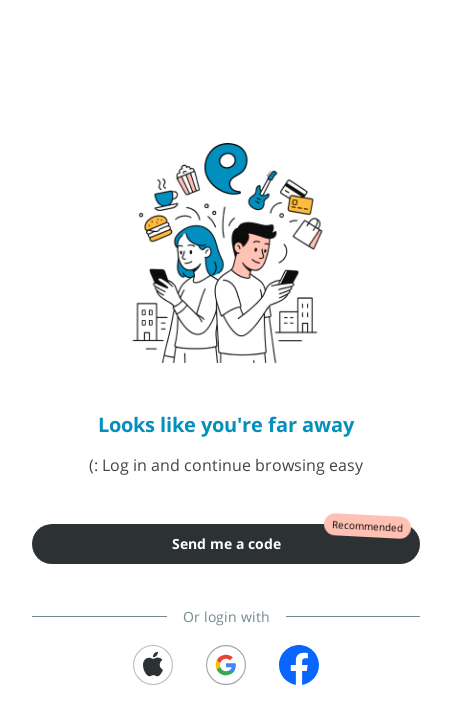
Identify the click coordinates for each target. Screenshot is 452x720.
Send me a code (226, 543)
